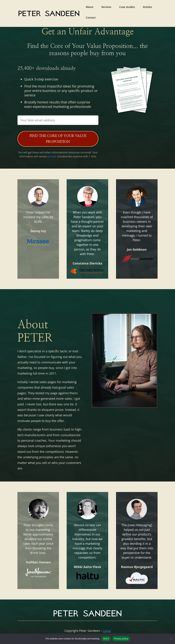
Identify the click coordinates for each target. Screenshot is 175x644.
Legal (107, 631)
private (52, 156)
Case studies (127, 7)
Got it (106, 639)
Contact (91, 18)
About (90, 7)
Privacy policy (121, 639)
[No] (171, 639)
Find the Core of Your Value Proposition (58, 139)
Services (106, 7)
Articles (147, 7)
